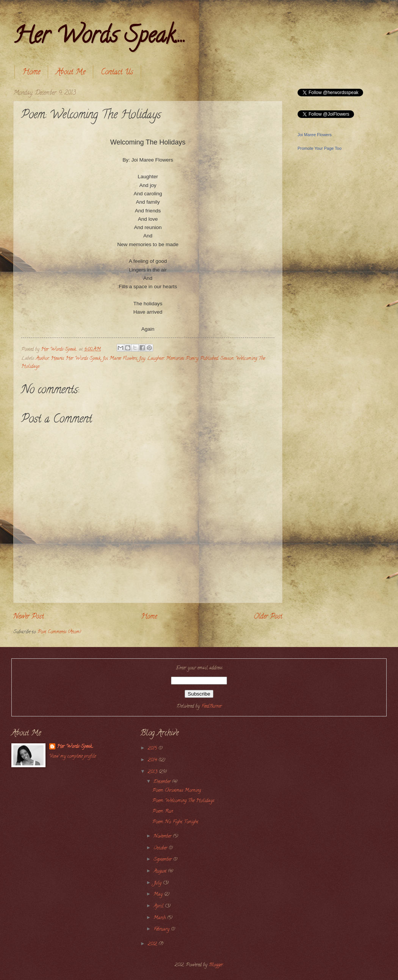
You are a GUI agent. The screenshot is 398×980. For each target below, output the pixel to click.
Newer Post (29, 617)
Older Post (268, 617)
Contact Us (117, 73)
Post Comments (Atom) (59, 632)
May (159, 895)
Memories (175, 359)
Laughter (156, 359)
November (163, 837)
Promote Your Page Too (320, 148)
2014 (153, 760)
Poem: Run (163, 812)
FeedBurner (212, 707)
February (162, 930)
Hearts (57, 359)
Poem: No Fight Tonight (175, 822)
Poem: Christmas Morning (177, 791)
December (163, 782)
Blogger (216, 965)
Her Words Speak (83, 359)
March (160, 918)
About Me (71, 73)
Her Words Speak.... (99, 38)
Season (227, 359)
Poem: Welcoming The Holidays (183, 801)
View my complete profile (73, 757)
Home (31, 73)
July (158, 883)
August (161, 872)
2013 (153, 772)
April (159, 906)
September (163, 860)
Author (42, 359)
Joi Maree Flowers (120, 359)
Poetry (192, 359)
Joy (142, 359)
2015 (153, 749)
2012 (153, 944)
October (161, 848)
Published (209, 359)
